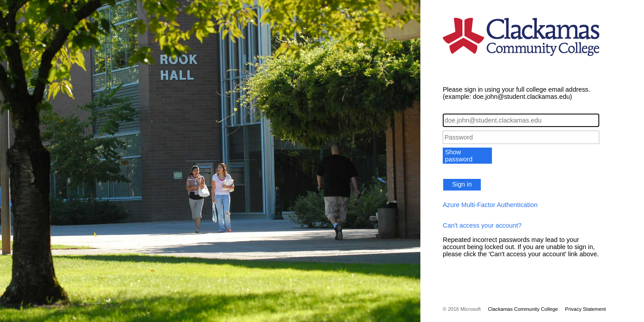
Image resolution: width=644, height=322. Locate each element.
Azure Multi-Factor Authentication (490, 205)
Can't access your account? (482, 225)
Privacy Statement (585, 309)
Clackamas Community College (523, 309)
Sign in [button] (462, 184)
